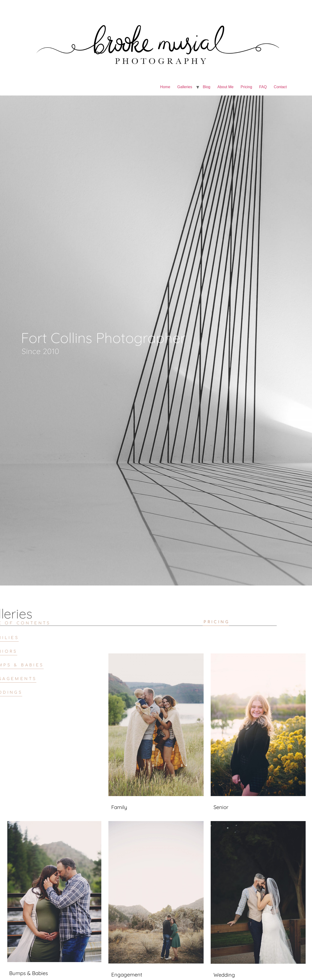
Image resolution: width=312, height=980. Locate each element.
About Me (225, 87)
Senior (221, 807)
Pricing (246, 87)
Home (165, 87)
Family (119, 807)
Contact (280, 87)
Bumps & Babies (29, 973)
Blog (206, 87)
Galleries (185, 87)
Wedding (224, 975)
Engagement (127, 975)
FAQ (263, 87)
